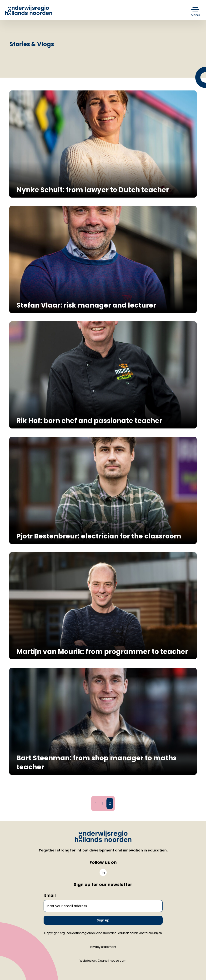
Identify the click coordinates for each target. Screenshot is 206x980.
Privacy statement (103, 947)
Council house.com (112, 961)
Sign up (103, 920)
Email (50, 895)
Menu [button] (195, 15)
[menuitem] (103, 872)
